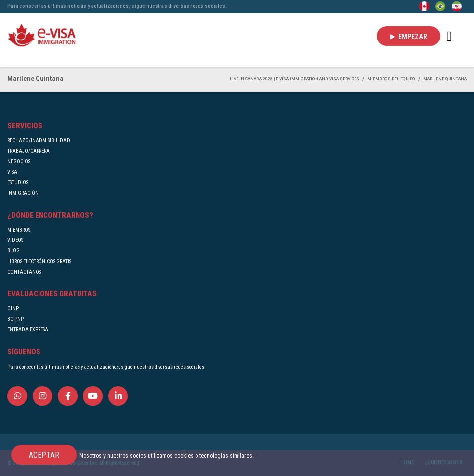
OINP (13, 308)
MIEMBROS (19, 230)
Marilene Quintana (445, 79)
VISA (12, 172)
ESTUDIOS (18, 182)
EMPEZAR (409, 37)
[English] (424, 6)
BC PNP (16, 319)
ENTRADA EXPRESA (28, 330)
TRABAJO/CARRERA (29, 151)
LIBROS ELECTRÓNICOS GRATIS (39, 261)
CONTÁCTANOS (24, 272)
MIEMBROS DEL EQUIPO (391, 79)
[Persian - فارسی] (457, 6)
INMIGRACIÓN (23, 193)
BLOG (14, 251)
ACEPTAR (44, 455)
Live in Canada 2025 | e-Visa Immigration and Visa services (295, 79)
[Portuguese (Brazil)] (440, 6)
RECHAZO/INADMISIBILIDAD (39, 140)
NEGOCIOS (19, 162)
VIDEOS (15, 240)
